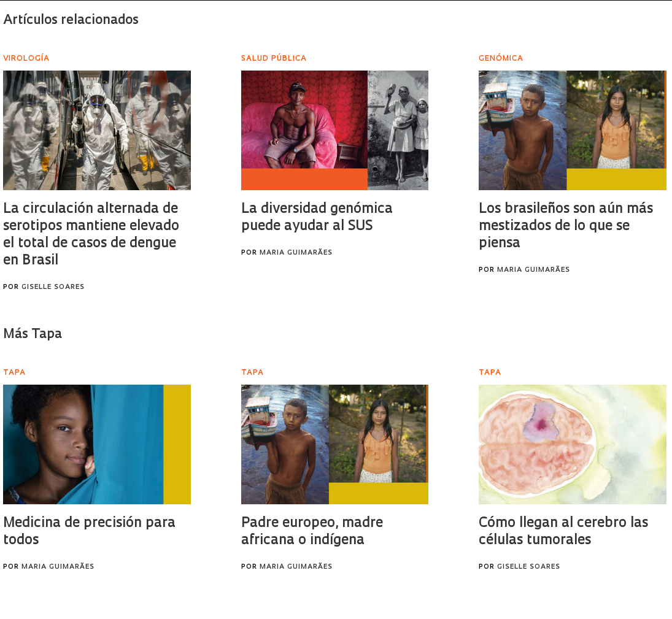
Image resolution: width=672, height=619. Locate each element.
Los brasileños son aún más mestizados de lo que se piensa (566, 227)
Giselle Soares (53, 287)
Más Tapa (33, 335)
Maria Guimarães (296, 253)
